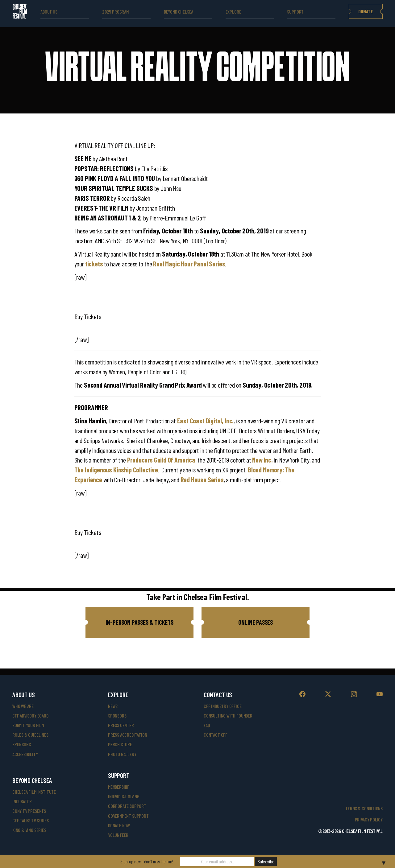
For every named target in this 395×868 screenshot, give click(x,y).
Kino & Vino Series (29, 830)
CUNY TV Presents (29, 811)
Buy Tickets (88, 316)
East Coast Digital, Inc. (206, 421)
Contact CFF (216, 735)
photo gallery (122, 754)
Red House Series (202, 479)
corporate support (127, 806)
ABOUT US (49, 12)
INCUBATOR (22, 801)
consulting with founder (228, 716)
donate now (119, 825)
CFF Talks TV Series (31, 820)
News (113, 706)
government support (128, 816)
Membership (119, 787)
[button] (139, 622)
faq (207, 725)
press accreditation (128, 735)
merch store (120, 744)
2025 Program (115, 12)
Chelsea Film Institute (34, 792)
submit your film (28, 725)
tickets (94, 264)
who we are (23, 706)
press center (121, 725)
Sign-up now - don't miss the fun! (147, 862)
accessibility (25, 754)
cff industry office (223, 706)
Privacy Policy (369, 819)
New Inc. (262, 460)
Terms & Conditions (364, 808)
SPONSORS (117, 716)
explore (233, 12)
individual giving (124, 796)
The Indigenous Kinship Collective (116, 470)
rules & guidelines (30, 735)
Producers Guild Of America (161, 460)
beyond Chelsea (179, 12)
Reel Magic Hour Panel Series (189, 264)
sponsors (22, 744)
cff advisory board (30, 716)
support (295, 12)
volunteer (118, 835)
